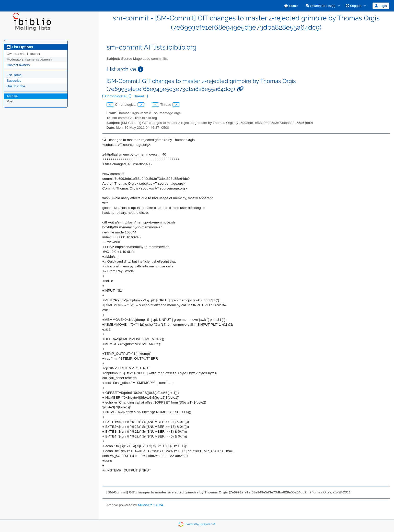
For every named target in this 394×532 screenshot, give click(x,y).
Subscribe (14, 81)
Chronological (116, 96)
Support (354, 6)
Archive (12, 96)
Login (381, 6)
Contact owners (18, 65)
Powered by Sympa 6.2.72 (200, 524)
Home (291, 6)
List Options (20, 47)
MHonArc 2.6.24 (150, 505)
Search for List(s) (321, 6)
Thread (139, 96)
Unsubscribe (16, 86)
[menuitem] (291, 6)
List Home (14, 75)
